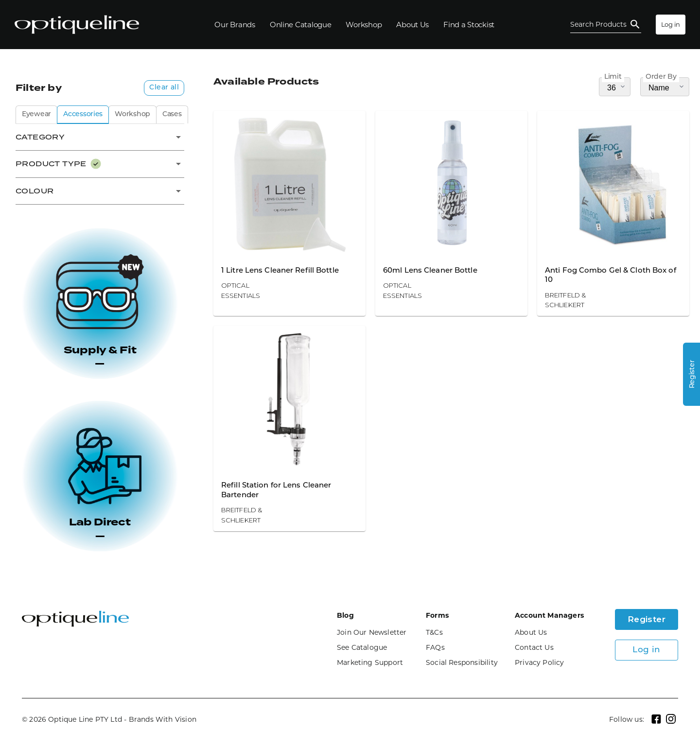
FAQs (435, 647)
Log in (671, 24)
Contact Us (534, 647)
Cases (172, 114)
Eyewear (36, 114)
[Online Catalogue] (301, 25)
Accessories (83, 114)
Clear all (164, 88)
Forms (437, 615)
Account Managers (549, 615)
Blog (345, 615)
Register (647, 619)
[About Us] (412, 25)
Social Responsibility (462, 662)
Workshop (132, 114)
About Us (531, 632)
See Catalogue (362, 647)
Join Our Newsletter (372, 632)
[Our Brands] (235, 25)
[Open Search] (606, 25)
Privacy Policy (540, 662)
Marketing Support (370, 662)
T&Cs (434, 632)
